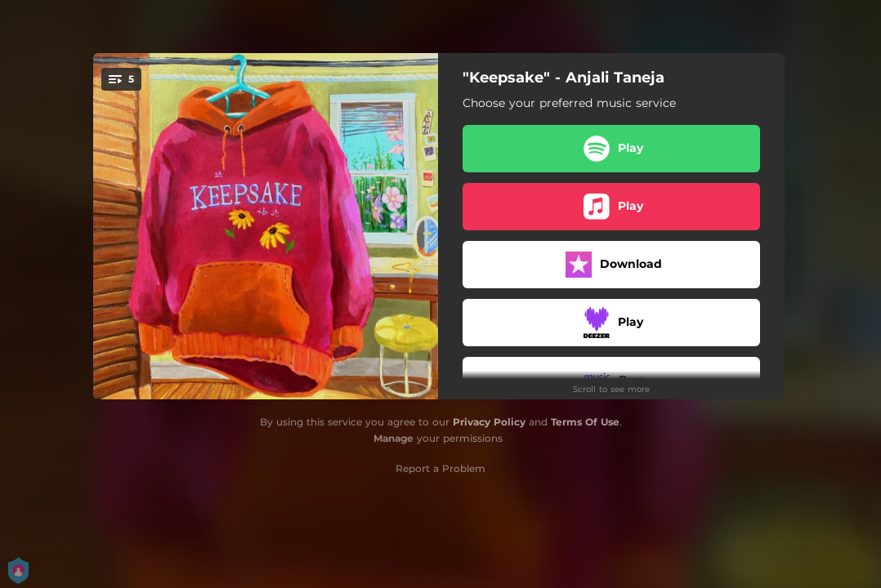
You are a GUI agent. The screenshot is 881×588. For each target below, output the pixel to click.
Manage (394, 438)
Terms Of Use (585, 422)
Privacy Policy (489, 422)
